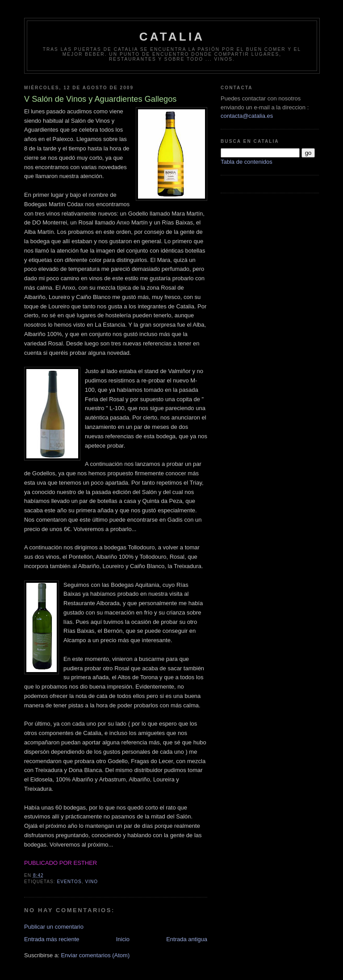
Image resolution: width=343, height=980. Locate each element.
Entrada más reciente (52, 939)
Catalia (172, 37)
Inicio (123, 939)
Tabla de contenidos (247, 162)
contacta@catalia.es (247, 116)
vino (91, 882)
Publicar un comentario (54, 927)
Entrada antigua (187, 939)
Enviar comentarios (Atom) (95, 955)
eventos (69, 882)
